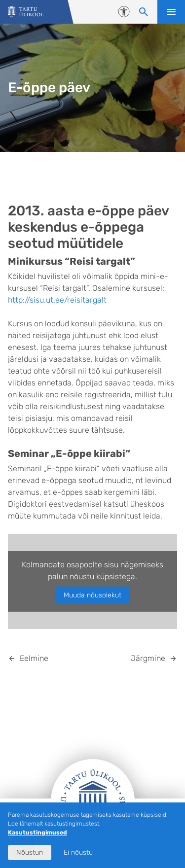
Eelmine (34, 658)
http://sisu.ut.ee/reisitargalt (57, 300)
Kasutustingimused (37, 833)
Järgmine (148, 658)
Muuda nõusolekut (92, 595)
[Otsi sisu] (144, 12)
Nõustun (30, 852)
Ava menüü (171, 12)
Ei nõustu (78, 852)
